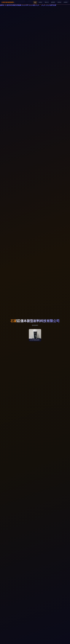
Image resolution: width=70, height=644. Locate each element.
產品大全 (47, 2)
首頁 (35, 2)
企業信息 (59, 2)
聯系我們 (53, 2)
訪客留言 (66, 2)
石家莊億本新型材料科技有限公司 (8, 2)
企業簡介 (40, 2)
